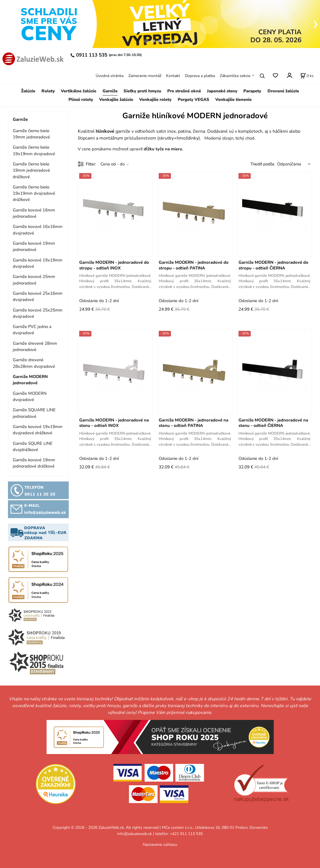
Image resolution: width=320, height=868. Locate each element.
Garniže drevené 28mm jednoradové (35, 346)
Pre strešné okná (184, 91)
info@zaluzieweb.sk (135, 834)
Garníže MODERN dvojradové (30, 396)
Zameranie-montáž (145, 76)
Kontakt (173, 76)
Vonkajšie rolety (155, 99)
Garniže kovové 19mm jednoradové (34, 246)
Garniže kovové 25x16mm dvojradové (38, 296)
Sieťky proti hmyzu (142, 91)
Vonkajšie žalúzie (116, 99)
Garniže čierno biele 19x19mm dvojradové (34, 150)
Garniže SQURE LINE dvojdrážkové (33, 447)
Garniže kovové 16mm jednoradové (34, 213)
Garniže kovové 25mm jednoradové (34, 280)
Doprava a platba (200, 76)
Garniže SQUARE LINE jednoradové (34, 413)
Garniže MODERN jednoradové (30, 380)
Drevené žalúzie (283, 91)
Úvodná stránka (110, 76)
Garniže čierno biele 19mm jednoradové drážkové (31, 170)
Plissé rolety (81, 99)
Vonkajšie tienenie (233, 99)
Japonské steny (222, 91)
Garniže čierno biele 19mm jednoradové (31, 134)
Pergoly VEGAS (194, 99)
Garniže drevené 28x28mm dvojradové (34, 363)
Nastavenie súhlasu (160, 845)
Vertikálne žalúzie (79, 91)
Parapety (252, 91)
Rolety (48, 91)
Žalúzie (28, 91)
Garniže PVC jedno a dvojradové (32, 330)
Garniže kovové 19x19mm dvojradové (38, 263)
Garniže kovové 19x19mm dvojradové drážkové (38, 430)
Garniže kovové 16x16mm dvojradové (38, 230)
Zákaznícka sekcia (235, 76)
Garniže (110, 91)
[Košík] (307, 76)
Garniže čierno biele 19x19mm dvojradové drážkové (34, 193)
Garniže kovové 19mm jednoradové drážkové (34, 463)
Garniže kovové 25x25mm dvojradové (38, 313)
